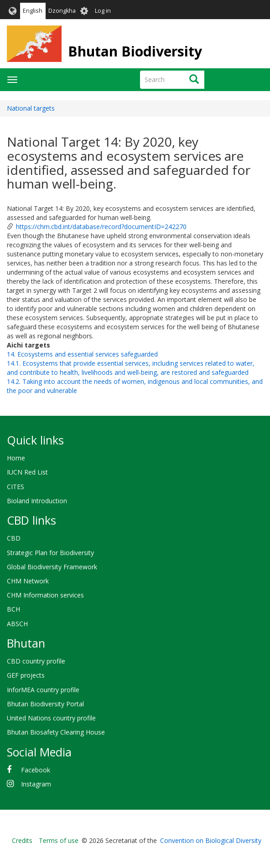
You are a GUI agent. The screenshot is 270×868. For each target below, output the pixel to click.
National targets (31, 108)
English (33, 11)
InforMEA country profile (43, 690)
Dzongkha (62, 11)
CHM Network (28, 581)
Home (16, 458)
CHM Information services (45, 595)
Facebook (36, 770)
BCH (13, 609)
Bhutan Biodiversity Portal (45, 704)
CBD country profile (36, 661)
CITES (16, 487)
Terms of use (59, 840)
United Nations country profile (51, 718)
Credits (22, 840)
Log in (103, 11)
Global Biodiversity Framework (52, 567)
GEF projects (26, 675)
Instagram (36, 784)
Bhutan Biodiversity (135, 51)
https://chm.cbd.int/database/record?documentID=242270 (101, 227)
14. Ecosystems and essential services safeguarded (82, 354)
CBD (14, 538)
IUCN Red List (27, 472)
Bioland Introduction (37, 501)
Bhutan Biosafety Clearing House (56, 732)
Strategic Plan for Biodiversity (50, 553)
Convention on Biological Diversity (211, 840)
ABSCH (17, 624)
